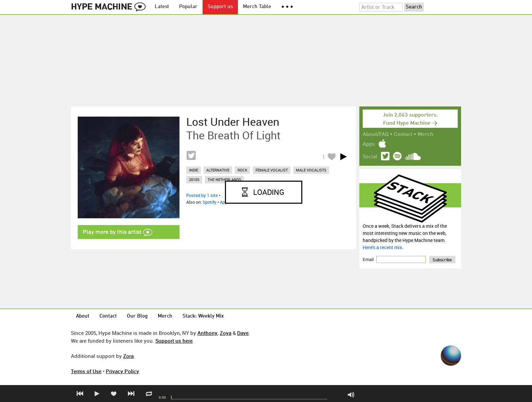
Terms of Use (86, 371)
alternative (218, 170)
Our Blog (137, 316)
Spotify (210, 202)
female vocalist (272, 170)
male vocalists (311, 170)
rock (242, 170)
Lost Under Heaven (233, 122)
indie (194, 170)
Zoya (226, 333)
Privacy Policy (122, 371)
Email (369, 259)
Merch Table (257, 7)
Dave (243, 333)
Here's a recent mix (382, 247)
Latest (162, 7)
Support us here (174, 341)
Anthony (207, 333)
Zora (128, 356)
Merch (425, 135)
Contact (403, 135)
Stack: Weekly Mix (203, 316)
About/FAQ (376, 135)
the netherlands (224, 179)
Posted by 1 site (202, 195)
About (83, 316)
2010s (194, 179)
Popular (188, 7)
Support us (220, 7)
